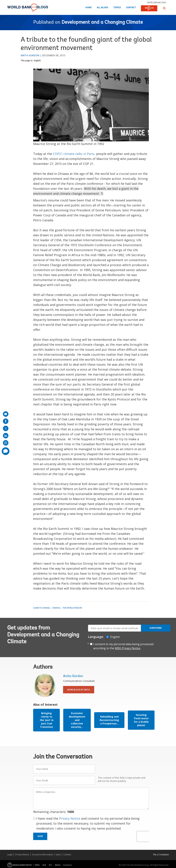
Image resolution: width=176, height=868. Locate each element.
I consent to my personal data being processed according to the (123, 646)
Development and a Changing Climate (102, 22)
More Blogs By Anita (79, 690)
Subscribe (156, 628)
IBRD (37, 865)
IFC (50, 865)
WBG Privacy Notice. (128, 648)
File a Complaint (161, 855)
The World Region (72, 608)
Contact (131, 8)
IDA (44, 865)
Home (89, 8)
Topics (117, 8)
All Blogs (102, 8)
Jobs (58, 855)
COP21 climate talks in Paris (74, 154)
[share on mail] (6, 414)
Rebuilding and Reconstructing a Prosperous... (109, 720)
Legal (10, 855)
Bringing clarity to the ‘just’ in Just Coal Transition (47, 720)
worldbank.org (157, 2)
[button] (164, 8)
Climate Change (42, 608)
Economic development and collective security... (77, 720)
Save (40, 836)
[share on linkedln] (6, 436)
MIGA (58, 865)
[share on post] (6, 428)
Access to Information (43, 855)
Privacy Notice (70, 818)
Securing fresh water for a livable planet (141, 720)
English (37, 60)
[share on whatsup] (6, 443)
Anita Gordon (30, 55)
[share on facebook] (6, 421)
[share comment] (6, 451)
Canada (56, 608)
